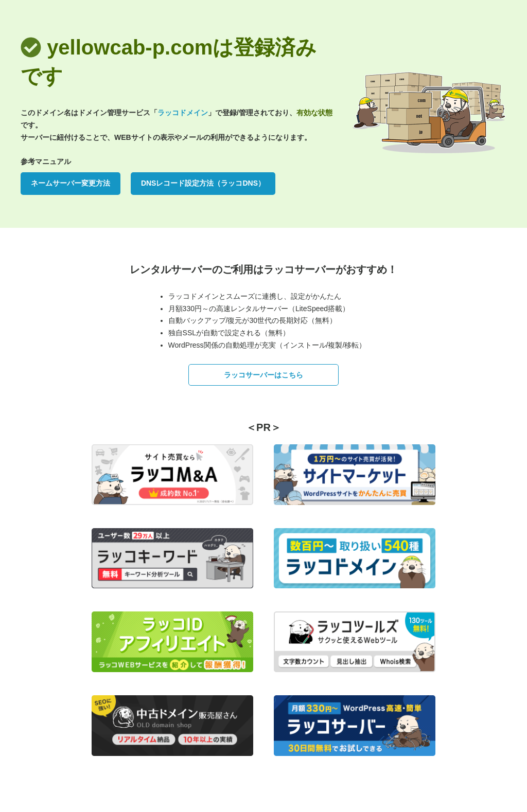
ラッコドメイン (183, 113)
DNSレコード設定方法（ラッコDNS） (203, 183)
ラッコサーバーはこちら (263, 375)
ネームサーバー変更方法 (71, 183)
